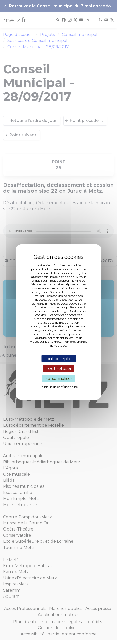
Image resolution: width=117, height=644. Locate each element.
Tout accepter (58, 358)
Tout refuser (59, 368)
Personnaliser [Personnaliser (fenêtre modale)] (58, 378)
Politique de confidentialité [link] (58, 387)
